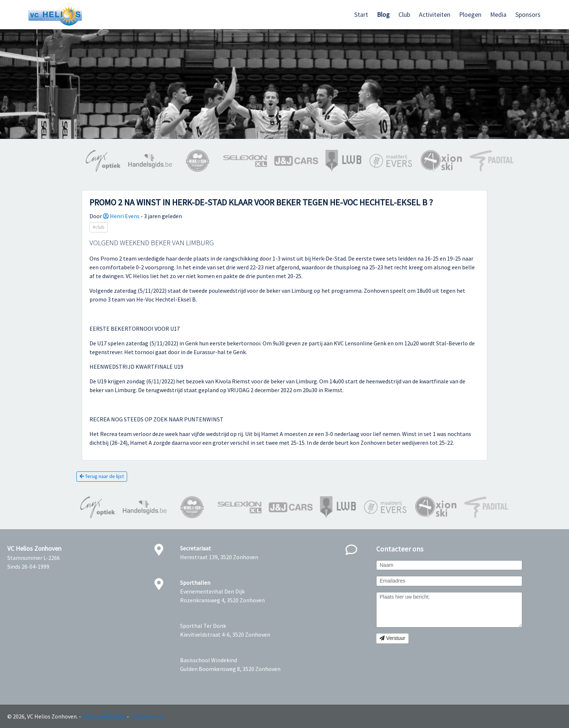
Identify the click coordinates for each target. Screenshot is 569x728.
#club (99, 227)
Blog (383, 15)
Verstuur (392, 638)
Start (361, 15)
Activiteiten (435, 15)
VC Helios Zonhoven (34, 549)
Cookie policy (147, 716)
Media (498, 15)
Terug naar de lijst (102, 476)
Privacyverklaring (104, 716)
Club (404, 15)
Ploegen (470, 15)
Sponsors (528, 15)
